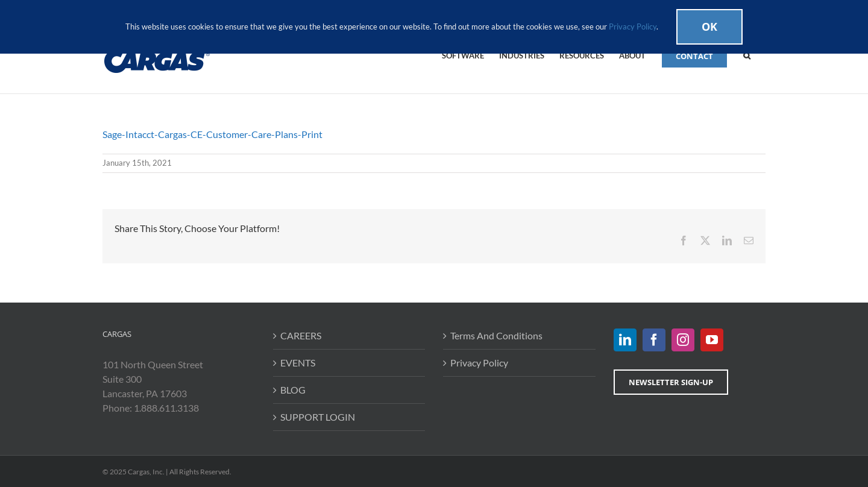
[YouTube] (712, 340)
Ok (709, 27)
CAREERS (301, 335)
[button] (747, 55)
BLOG (293, 390)
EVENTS (298, 363)
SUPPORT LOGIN (318, 417)
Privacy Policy (479, 363)
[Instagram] (683, 340)
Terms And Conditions (496, 335)
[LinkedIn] (625, 340)
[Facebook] (654, 340)
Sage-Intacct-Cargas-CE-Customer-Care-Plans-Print (212, 134)
